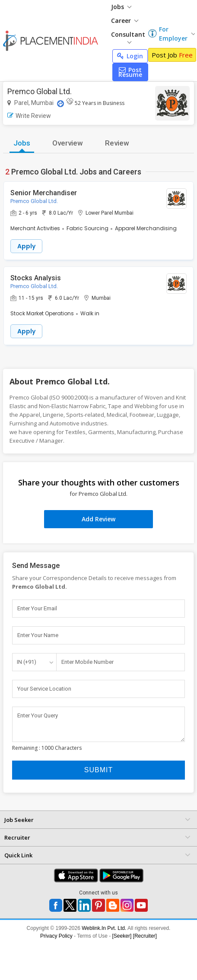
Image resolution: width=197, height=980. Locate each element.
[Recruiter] (145, 936)
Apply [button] (26, 246)
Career (125, 21)
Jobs (121, 7)
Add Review (98, 519)
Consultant (128, 37)
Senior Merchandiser (44, 193)
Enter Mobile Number (87, 662)
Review (117, 143)
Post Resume (130, 72)
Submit (98, 770)
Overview (68, 143)
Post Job (172, 55)
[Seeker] (122, 936)
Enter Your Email (37, 608)
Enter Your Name (38, 635)
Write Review (29, 116)
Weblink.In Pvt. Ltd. (104, 928)
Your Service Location (44, 689)
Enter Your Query (38, 715)
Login (130, 56)
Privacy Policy (56, 936)
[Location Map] (60, 104)
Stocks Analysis (36, 278)
